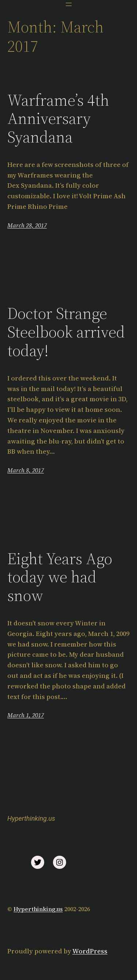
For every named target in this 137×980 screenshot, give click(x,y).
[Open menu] (69, 4)
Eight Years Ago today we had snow (60, 577)
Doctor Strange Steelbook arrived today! (66, 332)
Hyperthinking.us (31, 818)
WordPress (90, 951)
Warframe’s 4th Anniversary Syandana (58, 119)
